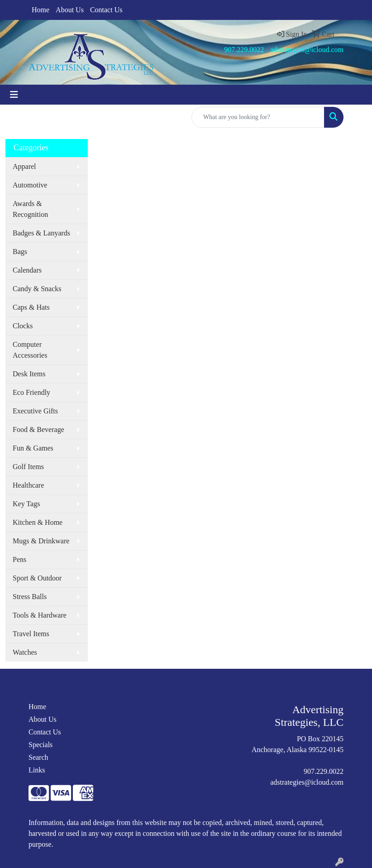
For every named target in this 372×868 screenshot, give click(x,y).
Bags (20, 252)
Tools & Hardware (40, 615)
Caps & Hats (31, 307)
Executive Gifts (35, 411)
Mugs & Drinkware (41, 541)
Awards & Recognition (30, 209)
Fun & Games (33, 448)
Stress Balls (30, 597)
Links (37, 770)
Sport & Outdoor (37, 578)
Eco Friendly (31, 392)
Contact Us (106, 10)
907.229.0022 (244, 50)
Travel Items (31, 634)
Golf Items (28, 467)
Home (41, 10)
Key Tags (26, 504)
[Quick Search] (258, 117)
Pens (19, 559)
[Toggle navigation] (14, 95)
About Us (70, 10)
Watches (25, 652)
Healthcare (28, 485)
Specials (41, 745)
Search (38, 757)
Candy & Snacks (37, 289)
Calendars (27, 270)
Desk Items (29, 374)
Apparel (24, 166)
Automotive (30, 185)
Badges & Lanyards (41, 233)
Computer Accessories (30, 350)
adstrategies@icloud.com (307, 50)
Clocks (23, 326)
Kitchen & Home (38, 522)
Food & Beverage (38, 429)
